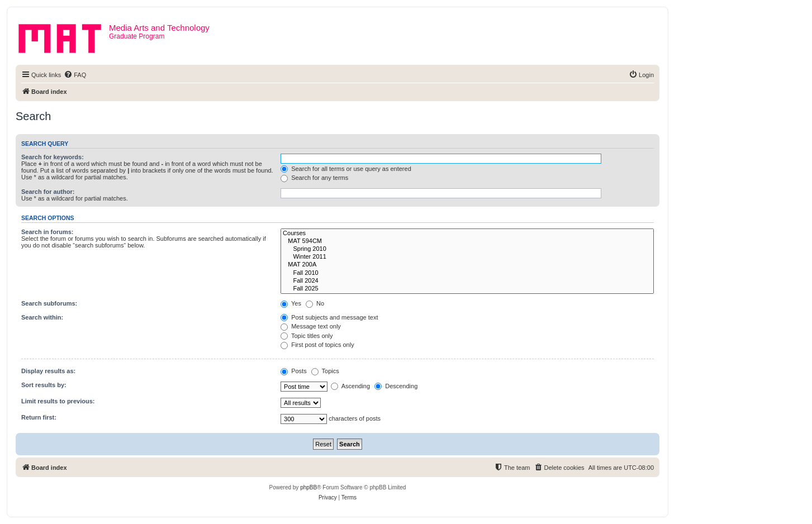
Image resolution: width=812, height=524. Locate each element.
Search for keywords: (53, 157)
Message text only (311, 326)
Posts (294, 371)
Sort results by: (44, 385)
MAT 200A (467, 265)
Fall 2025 (467, 289)
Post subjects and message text (329, 317)
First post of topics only (317, 345)
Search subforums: (49, 303)
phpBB (308, 487)
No (315, 303)
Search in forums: (48, 232)
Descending (396, 386)
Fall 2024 (467, 281)
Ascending (350, 386)
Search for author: (48, 192)
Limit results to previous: (58, 401)
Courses (467, 234)
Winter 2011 (467, 257)
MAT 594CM (467, 241)
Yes (291, 303)
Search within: (42, 317)
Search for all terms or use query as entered (346, 169)
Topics (325, 371)
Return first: (39, 417)
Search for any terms (314, 178)
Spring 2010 (467, 249)
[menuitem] (75, 75)
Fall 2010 (467, 273)
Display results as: (48, 371)
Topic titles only (307, 336)
